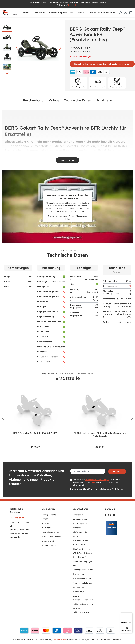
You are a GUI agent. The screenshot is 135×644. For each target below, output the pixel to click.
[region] (67, 418)
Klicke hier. (73, 5)
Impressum (78, 515)
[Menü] (131, 614)
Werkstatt (46, 528)
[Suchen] (120, 13)
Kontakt (45, 523)
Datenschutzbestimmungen (97, 480)
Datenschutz (79, 574)
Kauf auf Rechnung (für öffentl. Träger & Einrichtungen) (83, 553)
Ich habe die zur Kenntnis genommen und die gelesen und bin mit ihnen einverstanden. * (97, 482)
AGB (93, 482)
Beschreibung (33, 100)
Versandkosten (60, 639)
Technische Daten (78, 100)
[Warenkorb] (131, 13)
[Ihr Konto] (126, 13)
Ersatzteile (104, 100)
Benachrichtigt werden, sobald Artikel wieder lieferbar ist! (102, 64)
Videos (54, 100)
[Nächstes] (60, 48)
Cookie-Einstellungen (83, 583)
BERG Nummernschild (52, 537)
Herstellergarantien (50, 532)
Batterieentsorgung (82, 578)
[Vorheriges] (17, 48)
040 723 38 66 (17, 518)
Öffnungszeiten (80, 519)
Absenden (118, 472)
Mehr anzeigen (67, 160)
